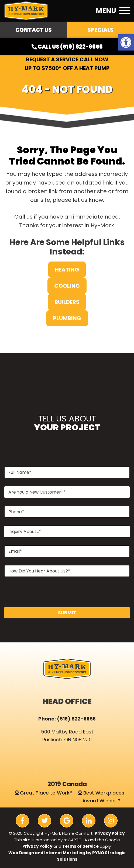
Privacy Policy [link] (110, 833)
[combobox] (67, 492)
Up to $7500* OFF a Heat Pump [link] (67, 68)
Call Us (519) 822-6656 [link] (67, 47)
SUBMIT (67, 613)
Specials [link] (100, 30)
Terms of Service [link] (80, 846)
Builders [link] (67, 302)
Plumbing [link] (67, 318)
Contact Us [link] (34, 30)
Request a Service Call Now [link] (67, 59)
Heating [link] (67, 270)
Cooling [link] (67, 286)
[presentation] (45, 604)
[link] (126, 42)
